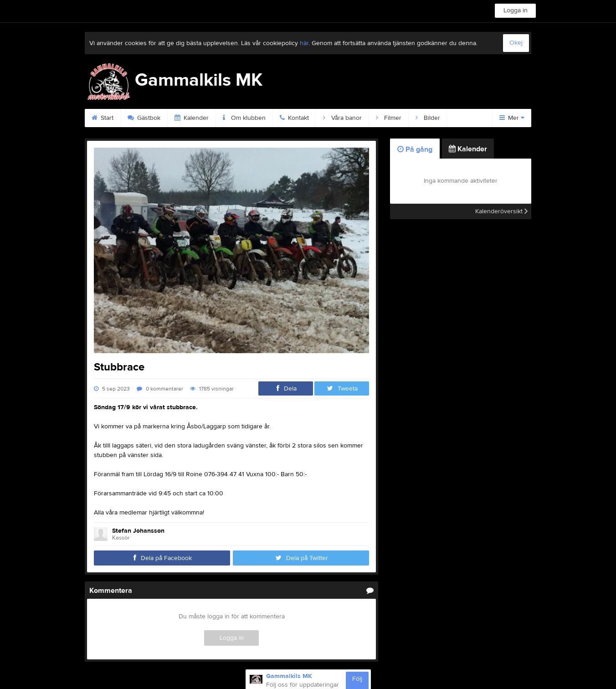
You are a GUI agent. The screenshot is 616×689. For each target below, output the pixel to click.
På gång (415, 149)
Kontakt (294, 118)
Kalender (192, 118)
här (304, 43)
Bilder (428, 118)
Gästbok (144, 118)
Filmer (389, 118)
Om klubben (244, 118)
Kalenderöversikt (501, 211)
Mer (512, 118)
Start (103, 118)
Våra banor (342, 118)
